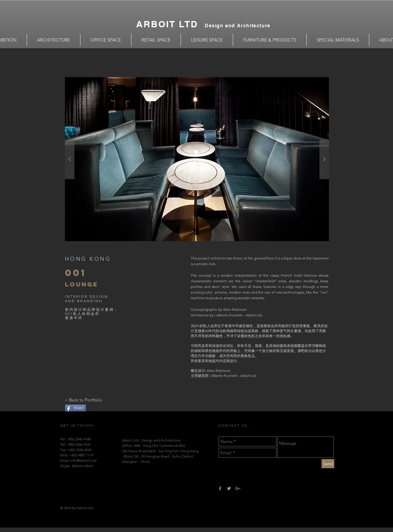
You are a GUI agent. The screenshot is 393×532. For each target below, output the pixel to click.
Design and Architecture (238, 26)
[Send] (328, 464)
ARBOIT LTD (170, 24)
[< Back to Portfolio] (83, 400)
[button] (197, 159)
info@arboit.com (84, 460)
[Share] (75, 408)
